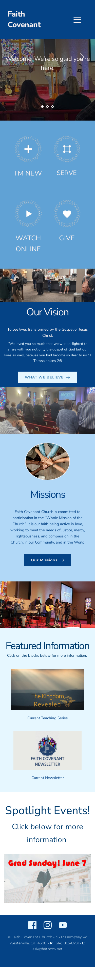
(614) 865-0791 (67, 943)
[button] (77, 20)
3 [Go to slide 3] (53, 107)
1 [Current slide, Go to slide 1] (43, 107)
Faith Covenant (24, 19)
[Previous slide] (13, 57)
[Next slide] (82, 57)
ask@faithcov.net (48, 949)
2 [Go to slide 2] (48, 107)
